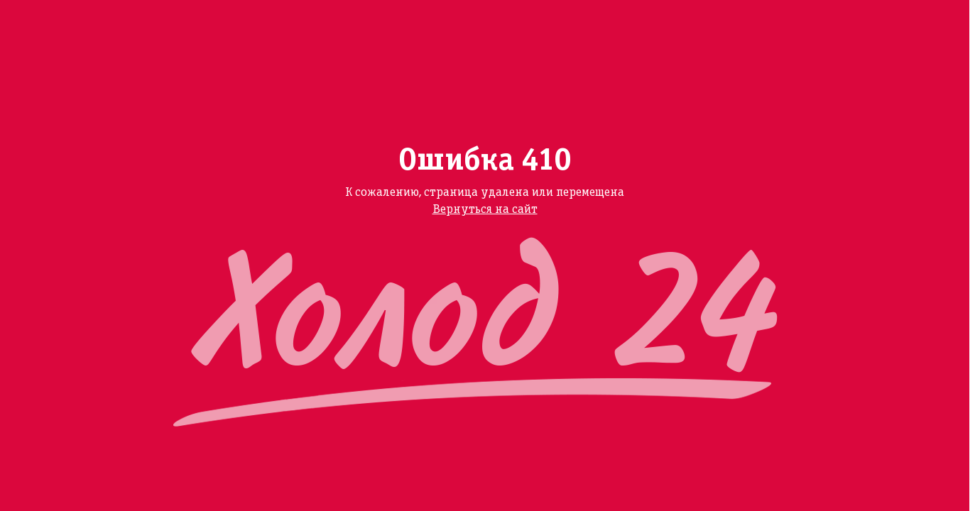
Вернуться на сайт (485, 210)
